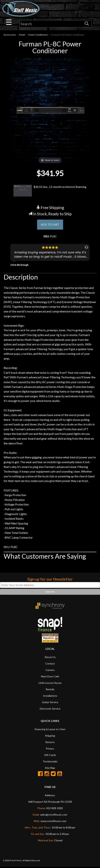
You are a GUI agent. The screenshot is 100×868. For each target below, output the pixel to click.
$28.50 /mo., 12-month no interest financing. (50, 191)
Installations (50, 697)
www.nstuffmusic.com (53, 822)
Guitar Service (50, 703)
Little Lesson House (50, 684)
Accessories (10, 35)
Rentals (50, 690)
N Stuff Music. (16, 862)
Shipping (50, 737)
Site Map (50, 769)
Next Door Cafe (50, 677)
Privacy (50, 750)
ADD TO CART (50, 225)
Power (22, 35)
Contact (50, 665)
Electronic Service (50, 710)
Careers (50, 671)
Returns (50, 743)
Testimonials (50, 762)
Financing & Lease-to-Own (50, 730)
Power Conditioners (38, 35)
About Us (50, 658)
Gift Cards (50, 756)
